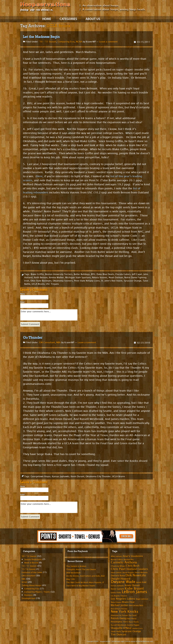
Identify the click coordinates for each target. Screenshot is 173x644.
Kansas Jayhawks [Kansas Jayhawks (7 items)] (117, 586)
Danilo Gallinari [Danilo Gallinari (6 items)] (116, 573)
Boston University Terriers (59, 274)
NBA (58, 342)
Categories (68, 19)
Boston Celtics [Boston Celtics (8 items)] (117, 560)
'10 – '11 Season (29, 566)
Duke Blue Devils (105, 274)
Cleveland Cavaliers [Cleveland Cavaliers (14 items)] (137, 569)
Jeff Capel (137, 274)
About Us (93, 19)
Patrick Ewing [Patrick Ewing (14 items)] (119, 618)
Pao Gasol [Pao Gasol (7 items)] (133, 615)
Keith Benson (41, 277)
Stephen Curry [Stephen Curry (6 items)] (137, 628)
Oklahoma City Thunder (98, 476)
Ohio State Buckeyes (41, 281)
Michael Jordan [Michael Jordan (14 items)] (119, 605)
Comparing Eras (66, 42)
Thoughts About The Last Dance (81, 570)
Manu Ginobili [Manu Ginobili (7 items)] (116, 602)
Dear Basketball (73, 573)
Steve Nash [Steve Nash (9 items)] (116, 632)
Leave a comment (108, 42)
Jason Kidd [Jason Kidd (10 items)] (141, 582)
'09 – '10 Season (29, 556)
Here (40, 176)
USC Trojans (52, 284)
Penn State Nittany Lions (87, 281)
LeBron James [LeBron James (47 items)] (134, 592)
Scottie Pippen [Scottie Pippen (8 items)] (133, 625)
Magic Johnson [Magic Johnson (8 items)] (142, 599)
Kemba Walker (56, 277)
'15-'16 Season (29, 569)
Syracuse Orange (133, 281)
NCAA (79, 42)
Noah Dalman (116, 277)
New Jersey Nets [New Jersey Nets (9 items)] (136, 605)
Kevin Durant (78, 476)
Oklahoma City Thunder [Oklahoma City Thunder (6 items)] (119, 615)
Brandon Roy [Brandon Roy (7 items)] (129, 560)
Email (22, 302)
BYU (93, 274)
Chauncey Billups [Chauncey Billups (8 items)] (118, 566)
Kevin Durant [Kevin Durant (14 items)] (132, 585)
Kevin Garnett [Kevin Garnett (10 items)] (117, 589)
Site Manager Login (118, 641)
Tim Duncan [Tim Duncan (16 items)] (118, 634)
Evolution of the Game (32, 572)
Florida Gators (123, 274)
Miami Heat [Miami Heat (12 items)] (128, 602)
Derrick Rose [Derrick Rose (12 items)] (118, 576)
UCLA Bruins (38, 284)
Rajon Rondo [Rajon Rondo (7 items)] (134, 622)
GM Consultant (47, 342)
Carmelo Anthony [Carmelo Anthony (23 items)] (124, 562)
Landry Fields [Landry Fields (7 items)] (116, 593)
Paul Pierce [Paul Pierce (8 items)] (132, 619)
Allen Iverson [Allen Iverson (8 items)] (116, 556)
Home (47, 19)
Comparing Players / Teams (37, 592)
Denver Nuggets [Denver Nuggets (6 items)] (128, 573)
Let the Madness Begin (41, 37)
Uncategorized (28, 598)
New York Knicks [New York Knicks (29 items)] (125, 612)
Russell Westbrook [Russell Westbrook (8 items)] (119, 625)
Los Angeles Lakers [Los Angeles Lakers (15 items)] (123, 599)
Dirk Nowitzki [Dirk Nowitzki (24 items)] (136, 575)
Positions (29, 595)
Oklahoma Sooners (63, 281)
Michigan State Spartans (78, 277)
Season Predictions (33, 560)
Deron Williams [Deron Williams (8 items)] (141, 573)
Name (23, 294)
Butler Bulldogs (82, 274)
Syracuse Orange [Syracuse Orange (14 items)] (131, 631)
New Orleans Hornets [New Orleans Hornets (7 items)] (119, 609)
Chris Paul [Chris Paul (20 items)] (118, 569)
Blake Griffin (37, 274)
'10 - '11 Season (48, 42)
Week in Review (31, 563)
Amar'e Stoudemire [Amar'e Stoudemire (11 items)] (133, 556)
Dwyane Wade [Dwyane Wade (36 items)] (123, 582)
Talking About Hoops (31, 585)
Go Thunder (33, 338)
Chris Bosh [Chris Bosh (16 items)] (133, 566)
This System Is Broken (76, 566)
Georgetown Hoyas (41, 476)
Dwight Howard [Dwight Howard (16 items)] (121, 579)
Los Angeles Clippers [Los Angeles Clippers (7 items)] (119, 596)
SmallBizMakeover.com (145, 641)
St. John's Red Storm (112, 281)
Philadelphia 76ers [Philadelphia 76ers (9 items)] (119, 622)
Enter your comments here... (49, 315)
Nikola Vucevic (100, 277)
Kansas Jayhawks (61, 476)
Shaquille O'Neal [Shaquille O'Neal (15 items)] (121, 628)
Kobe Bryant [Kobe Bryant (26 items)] (134, 588)
